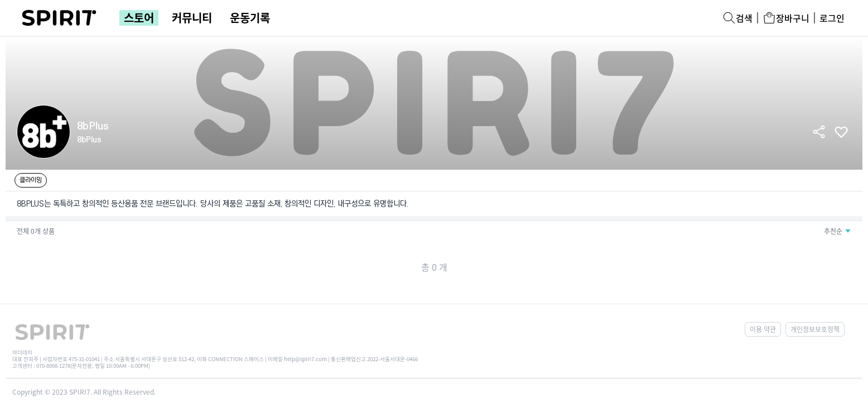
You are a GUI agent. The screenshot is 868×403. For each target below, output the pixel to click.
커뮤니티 (192, 18)
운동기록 (250, 18)
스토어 (139, 18)
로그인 (832, 18)
